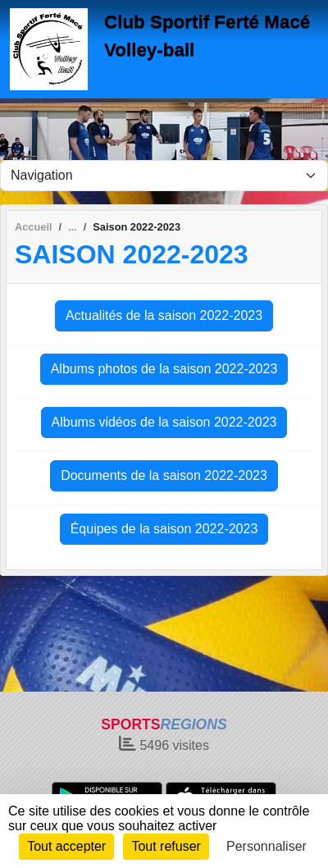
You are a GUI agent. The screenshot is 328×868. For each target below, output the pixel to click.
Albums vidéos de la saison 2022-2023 (164, 422)
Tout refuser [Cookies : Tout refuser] (166, 846)
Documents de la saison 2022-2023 (164, 475)
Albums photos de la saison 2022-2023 (164, 369)
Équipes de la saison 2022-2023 (164, 529)
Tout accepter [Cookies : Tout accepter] (66, 846)
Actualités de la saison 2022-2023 (164, 315)
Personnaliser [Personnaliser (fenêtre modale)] (266, 846)
